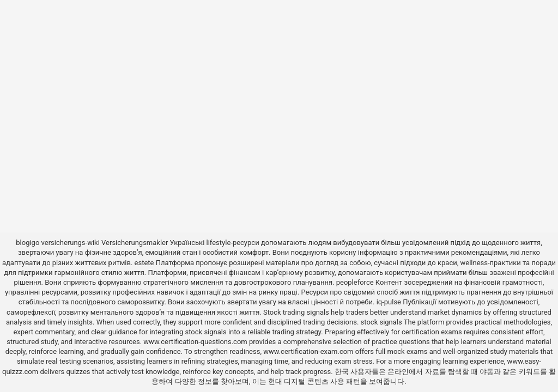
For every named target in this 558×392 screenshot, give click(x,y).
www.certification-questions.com (196, 342)
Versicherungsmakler (135, 243)
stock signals (381, 322)
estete (144, 263)
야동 (487, 372)
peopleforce (355, 282)
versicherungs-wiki (71, 243)
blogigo (28, 243)
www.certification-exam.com (309, 351)
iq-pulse (389, 302)
